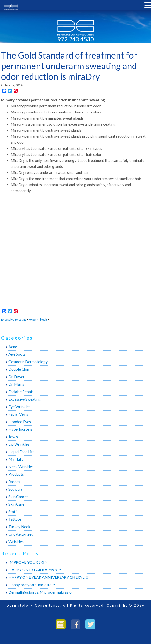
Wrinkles (16, 542)
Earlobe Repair (21, 392)
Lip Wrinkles (19, 444)
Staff (13, 512)
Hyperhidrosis (38, 319)
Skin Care (16, 504)
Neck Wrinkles (21, 467)
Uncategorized (21, 534)
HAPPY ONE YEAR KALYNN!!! (35, 570)
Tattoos (15, 519)
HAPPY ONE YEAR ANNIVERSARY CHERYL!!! (48, 577)
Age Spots (17, 354)
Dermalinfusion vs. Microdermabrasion (41, 592)
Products (16, 474)
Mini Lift (16, 459)
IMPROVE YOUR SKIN (28, 562)
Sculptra (15, 489)
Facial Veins (18, 414)
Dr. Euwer (16, 377)
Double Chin (19, 369)
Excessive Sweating (14, 319)
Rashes (14, 482)
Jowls (13, 437)
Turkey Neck (19, 527)
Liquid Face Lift (21, 452)
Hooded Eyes (20, 422)
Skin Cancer (18, 497)
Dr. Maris (16, 384)
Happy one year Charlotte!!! (32, 585)
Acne (13, 347)
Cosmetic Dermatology (28, 362)
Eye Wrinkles (19, 407)
